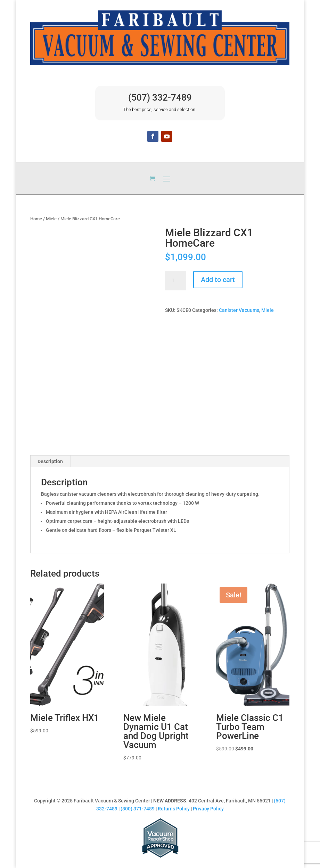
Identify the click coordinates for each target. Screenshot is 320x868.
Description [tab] (50, 461)
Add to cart (218, 280)
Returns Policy (174, 809)
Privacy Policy (208, 809)
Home (36, 219)
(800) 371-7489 (138, 809)
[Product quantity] (175, 281)
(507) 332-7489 (160, 97)
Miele (51, 219)
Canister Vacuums (239, 310)
